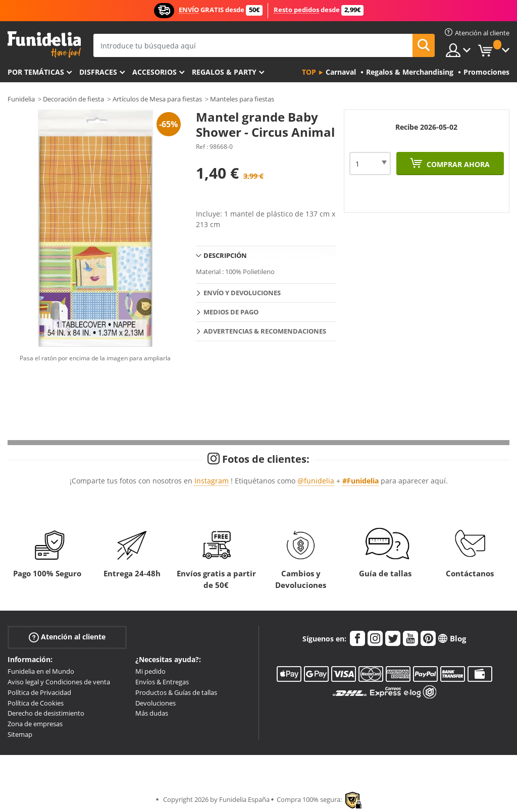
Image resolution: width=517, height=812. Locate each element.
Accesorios (154, 72)
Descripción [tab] (225, 255)
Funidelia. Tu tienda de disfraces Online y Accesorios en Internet (44, 45)
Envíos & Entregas (162, 682)
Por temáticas (36, 72)
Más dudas (152, 713)
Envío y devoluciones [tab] (242, 293)
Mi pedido (150, 671)
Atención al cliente (67, 637)
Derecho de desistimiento (46, 713)
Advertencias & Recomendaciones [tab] (265, 331)
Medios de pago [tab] (231, 312)
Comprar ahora (457, 164)
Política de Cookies (36, 703)
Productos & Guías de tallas (176, 692)
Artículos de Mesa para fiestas (157, 99)
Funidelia (21, 99)
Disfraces (98, 72)
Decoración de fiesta (73, 99)
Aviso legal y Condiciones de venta (59, 682)
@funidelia (316, 481)
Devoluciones (156, 703)
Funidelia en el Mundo (41, 671)
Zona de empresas (35, 724)
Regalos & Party (224, 72)
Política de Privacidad (39, 692)
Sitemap (20, 734)
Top (309, 72)
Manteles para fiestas (242, 99)
